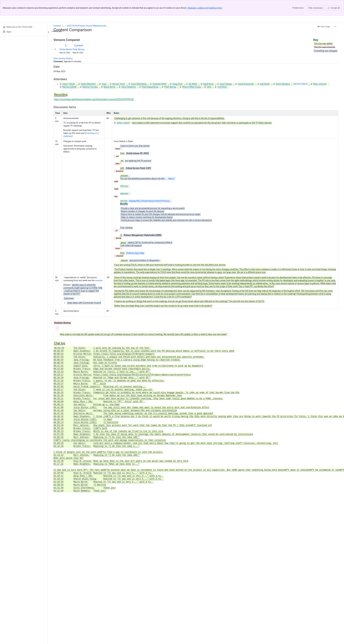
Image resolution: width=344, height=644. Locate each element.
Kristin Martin (66, 34)
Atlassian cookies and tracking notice (205, 8)
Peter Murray (79, 34)
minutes (99, 265)
